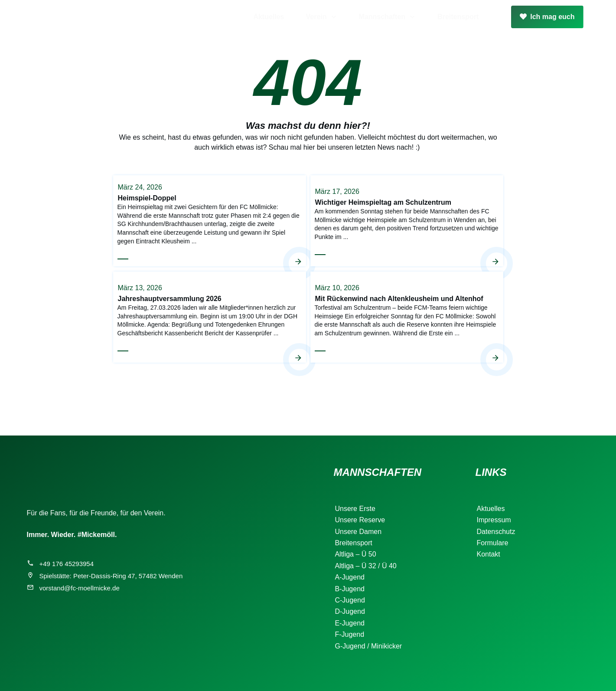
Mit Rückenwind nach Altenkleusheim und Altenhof (407, 317)
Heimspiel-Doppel (210, 220)
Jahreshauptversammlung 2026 (210, 317)
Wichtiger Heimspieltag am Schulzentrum (407, 220)
